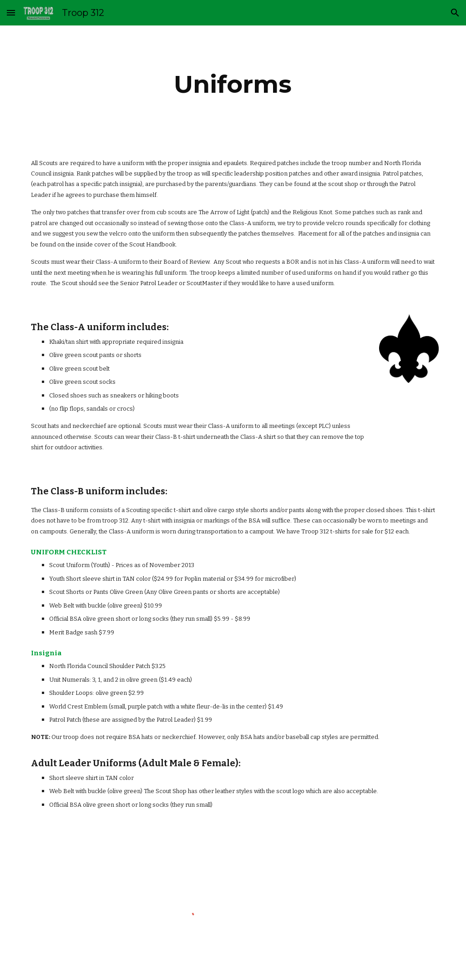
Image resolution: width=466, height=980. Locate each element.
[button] (11, 13)
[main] (233, 84)
